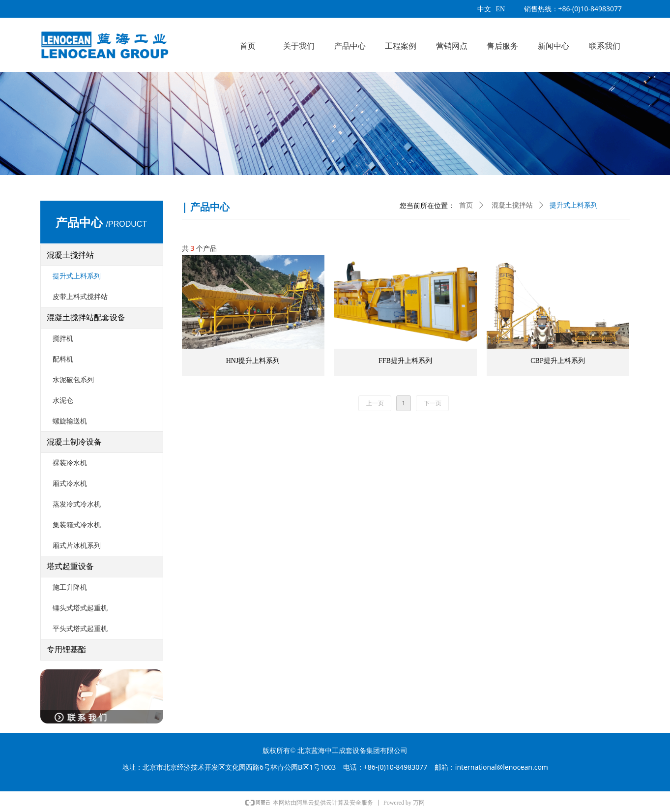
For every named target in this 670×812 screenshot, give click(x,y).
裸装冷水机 (70, 463)
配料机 (63, 359)
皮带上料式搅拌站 (80, 297)
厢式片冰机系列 (77, 546)
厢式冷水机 (70, 484)
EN (501, 9)
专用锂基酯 (66, 649)
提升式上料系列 (77, 276)
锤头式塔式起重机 (80, 608)
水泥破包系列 (73, 380)
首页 (466, 205)
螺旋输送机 (70, 421)
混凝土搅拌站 (70, 255)
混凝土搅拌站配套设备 (86, 317)
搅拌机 (63, 339)
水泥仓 (63, 401)
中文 (484, 9)
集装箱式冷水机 (77, 525)
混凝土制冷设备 (74, 442)
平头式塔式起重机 (80, 629)
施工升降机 (70, 587)
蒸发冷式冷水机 (77, 504)
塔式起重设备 (70, 566)
